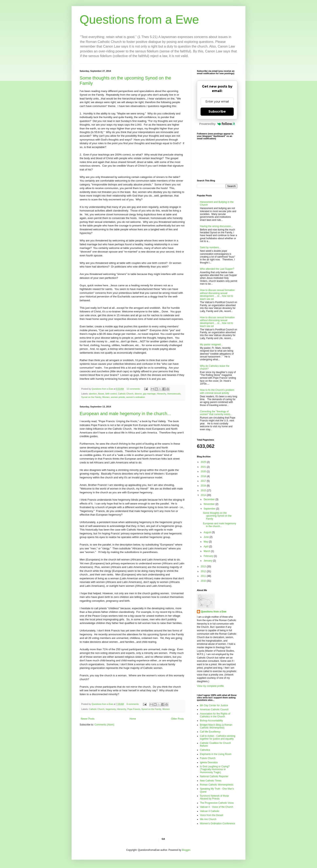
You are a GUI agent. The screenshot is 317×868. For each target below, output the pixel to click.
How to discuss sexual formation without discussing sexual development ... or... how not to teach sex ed (217, 294)
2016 (204, 486)
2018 (204, 476)
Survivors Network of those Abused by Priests (214, 797)
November (210, 504)
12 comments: (134, 389)
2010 (204, 581)
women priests (118, 397)
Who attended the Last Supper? (217, 269)
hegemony (111, 709)
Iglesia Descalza (209, 762)
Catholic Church (126, 394)
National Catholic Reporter (214, 776)
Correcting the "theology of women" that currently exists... (216, 413)
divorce (138, 394)
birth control (111, 394)
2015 (204, 491)
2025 (204, 462)
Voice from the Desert (212, 815)
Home (133, 719)
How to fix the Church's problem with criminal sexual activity (217, 391)
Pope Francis (134, 709)
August (208, 532)
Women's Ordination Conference (218, 824)
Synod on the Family (91, 397)
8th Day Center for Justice (214, 705)
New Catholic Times (211, 781)
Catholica (205, 750)
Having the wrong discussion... (216, 226)
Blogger (186, 850)
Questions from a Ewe (139, 20)
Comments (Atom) (104, 725)
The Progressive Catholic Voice (217, 803)
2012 (204, 571)
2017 (204, 481)
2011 (204, 576)
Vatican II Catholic (210, 811)
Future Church (208, 758)
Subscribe (217, 112)
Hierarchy (161, 394)
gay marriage (149, 394)
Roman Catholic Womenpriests (217, 785)
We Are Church (208, 819)
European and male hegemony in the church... (125, 414)
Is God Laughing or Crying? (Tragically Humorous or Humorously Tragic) (215, 769)
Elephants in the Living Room (216, 754)
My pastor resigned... (211, 345)
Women (106, 397)
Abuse (101, 394)
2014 (204, 495)
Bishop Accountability (211, 721)
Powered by (217, 124)
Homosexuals (174, 394)
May (206, 542)
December (210, 499)
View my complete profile (210, 686)
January (208, 561)
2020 (204, 472)
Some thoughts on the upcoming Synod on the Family (217, 516)
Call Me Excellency (210, 732)
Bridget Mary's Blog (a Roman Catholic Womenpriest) (216, 726)
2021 (204, 467)
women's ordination (136, 397)
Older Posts (177, 719)
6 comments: (133, 704)
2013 (204, 567)
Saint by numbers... (210, 247)
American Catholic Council (214, 709)
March (207, 551)
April (206, 547)
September (210, 509)
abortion (93, 394)
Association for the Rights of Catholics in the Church (215, 715)
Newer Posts (88, 719)
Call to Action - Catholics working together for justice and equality (218, 737)
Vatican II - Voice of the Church (217, 807)
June (207, 537)
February (209, 556)
